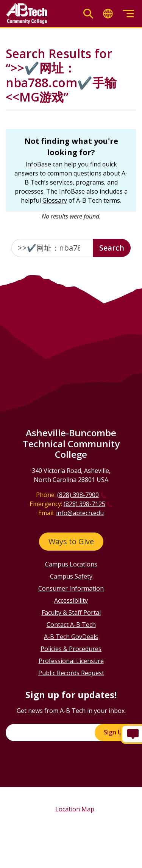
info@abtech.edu (80, 513)
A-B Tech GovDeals (71, 637)
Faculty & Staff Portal (71, 613)
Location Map (75, 809)
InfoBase (38, 164)
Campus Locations (71, 564)
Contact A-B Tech (71, 625)
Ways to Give (71, 541)
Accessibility (71, 600)
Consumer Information (71, 588)
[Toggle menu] (128, 14)
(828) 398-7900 (78, 495)
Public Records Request (71, 673)
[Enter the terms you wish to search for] (52, 248)
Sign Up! (115, 732)
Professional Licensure (71, 661)
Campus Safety (71, 576)
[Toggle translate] (108, 14)
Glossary (55, 200)
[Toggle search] (88, 14)
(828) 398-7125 (84, 504)
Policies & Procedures (71, 649)
